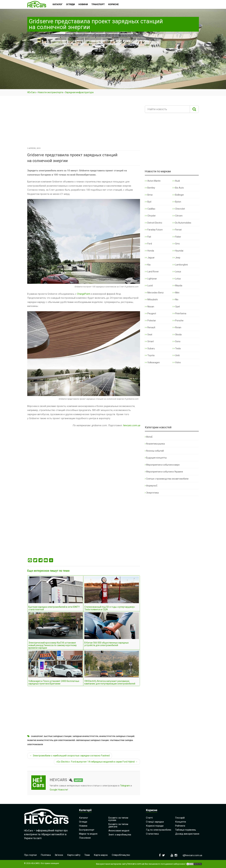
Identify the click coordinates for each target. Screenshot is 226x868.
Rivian (177, 327)
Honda (149, 251)
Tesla (177, 348)
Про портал (30, 855)
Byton (177, 202)
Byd (148, 202)
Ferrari (177, 230)
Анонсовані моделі (119, 831)
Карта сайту (74, 855)
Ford (148, 244)
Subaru (150, 348)
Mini (176, 293)
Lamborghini (180, 265)
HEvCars (32, 92)
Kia (148, 265)
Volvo (177, 362)
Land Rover (152, 272)
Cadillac (150, 209)
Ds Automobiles (182, 223)
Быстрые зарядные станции (58, 736)
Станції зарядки (155, 822)
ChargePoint (83, 294)
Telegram (125, 786)
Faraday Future (154, 230)
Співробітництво (121, 855)
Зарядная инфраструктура (79, 92)
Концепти (181, 822)
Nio (175, 300)
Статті (149, 818)
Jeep (176, 258)
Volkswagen (152, 362)
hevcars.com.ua (132, 425)
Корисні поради (155, 826)
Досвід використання (187, 834)
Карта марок (101, 855)
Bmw (149, 195)
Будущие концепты (156, 458)
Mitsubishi (151, 300)
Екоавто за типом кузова (118, 819)
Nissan (149, 307)
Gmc (176, 244)
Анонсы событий (154, 451)
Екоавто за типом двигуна (118, 825)
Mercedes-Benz (154, 293)
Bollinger (178, 195)
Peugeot (150, 313)
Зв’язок (59, 855)
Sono (177, 341)
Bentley (150, 188)
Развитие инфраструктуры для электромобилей (51, 740)
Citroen (178, 216)
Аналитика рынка (155, 444)
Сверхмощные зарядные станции (92, 740)
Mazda (177, 286)
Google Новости (59, 790)
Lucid (149, 286)
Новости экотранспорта (50, 92)
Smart (149, 341)
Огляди (83, 822)
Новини (83, 826)
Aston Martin (153, 181)
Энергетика (152, 493)
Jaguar (150, 258)
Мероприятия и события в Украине (164, 472)
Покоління (85, 838)
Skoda (177, 335)
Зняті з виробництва (120, 835)
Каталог (84, 818)
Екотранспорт (87, 830)
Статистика (152, 834)
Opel (176, 307)
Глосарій (180, 818)
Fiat (148, 237)
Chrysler (150, 216)
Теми (87, 855)
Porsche (178, 321)
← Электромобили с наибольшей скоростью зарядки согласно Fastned (70, 756)
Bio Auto (178, 188)
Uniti (176, 355)
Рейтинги (180, 826)
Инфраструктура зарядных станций (117, 736)
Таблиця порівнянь (186, 830)
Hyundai (178, 251)
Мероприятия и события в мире (162, 465)
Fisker (177, 237)
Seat (149, 335)
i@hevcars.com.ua (192, 855)
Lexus (177, 272)
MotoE (149, 437)
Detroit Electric (154, 223)
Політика (46, 855)
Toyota (150, 355)
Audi (176, 181)
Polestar (150, 321)
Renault (150, 327)
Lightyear (151, 279)
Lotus (177, 279)
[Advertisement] (84, 123)
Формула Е (151, 486)
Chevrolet (179, 209)
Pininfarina (179, 313)
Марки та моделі (88, 834)
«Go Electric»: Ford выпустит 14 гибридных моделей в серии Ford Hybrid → (97, 762)
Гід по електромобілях (159, 830)
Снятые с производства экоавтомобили (167, 479)
